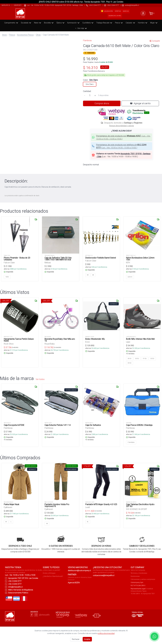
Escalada (26, 23)
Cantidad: (87, 91)
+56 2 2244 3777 (113, 5)
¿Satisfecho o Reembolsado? (53, 576)
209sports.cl (19, 5)
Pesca (119, 23)
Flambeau (87, 40)
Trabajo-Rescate (104, 23)
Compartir (155, 41)
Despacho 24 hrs (115, 16)
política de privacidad (106, 633)
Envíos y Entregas (49, 573)
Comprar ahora (102, 103)
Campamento (11, 23)
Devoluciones (135, 576)
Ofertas (118, 11)
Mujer (154, 23)
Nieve (38, 23)
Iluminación (74, 23)
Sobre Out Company (138, 570)
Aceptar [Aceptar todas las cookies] (87, 639)
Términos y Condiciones (139, 573)
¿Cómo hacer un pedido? (51, 570)
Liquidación (107, 11)
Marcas (126, 11)
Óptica (61, 23)
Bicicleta (49, 23)
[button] (121, 137)
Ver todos (40, 379)
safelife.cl (6, 5)
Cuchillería (88, 23)
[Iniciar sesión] (143, 13)
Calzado (131, 23)
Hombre (143, 23)
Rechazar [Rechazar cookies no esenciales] (76, 639)
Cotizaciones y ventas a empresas (143, 579)
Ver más (81, 28)
